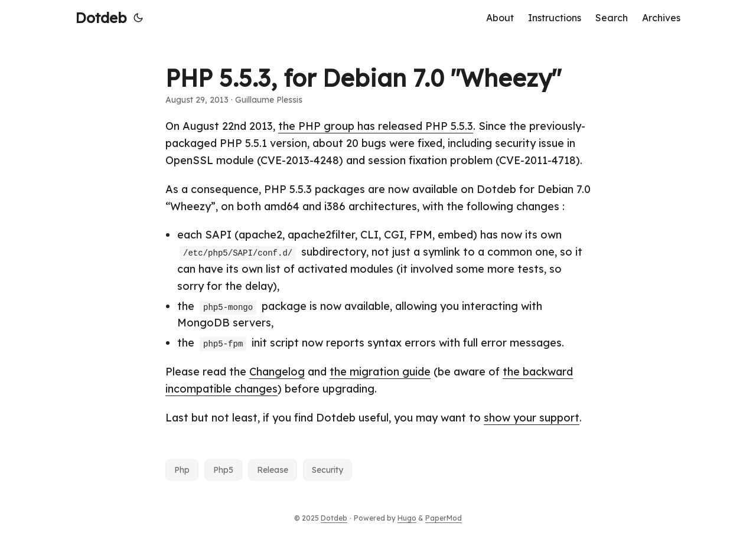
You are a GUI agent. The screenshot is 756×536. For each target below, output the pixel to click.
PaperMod (444, 518)
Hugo (407, 518)
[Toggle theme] (138, 18)
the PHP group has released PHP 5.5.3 (376, 126)
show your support (532, 418)
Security (328, 470)
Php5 (223, 470)
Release (273, 470)
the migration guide (380, 372)
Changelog (277, 372)
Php (182, 470)
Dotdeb (101, 18)
